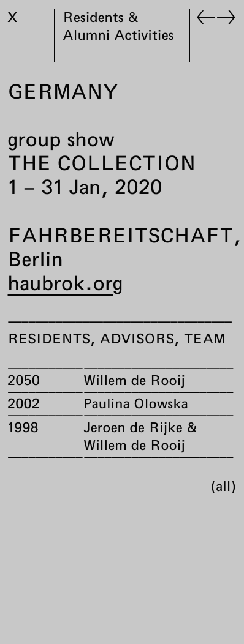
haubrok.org (65, 283)
